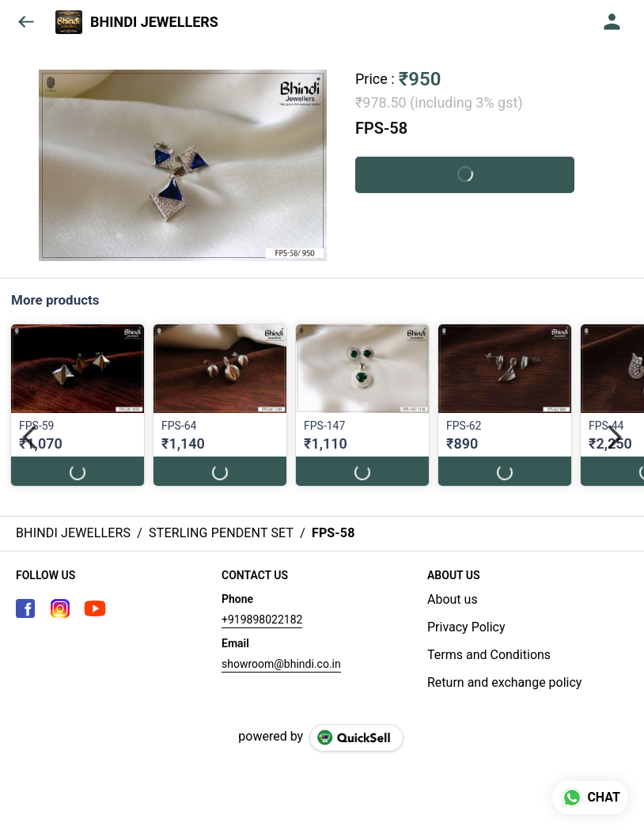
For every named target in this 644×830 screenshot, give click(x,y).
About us (453, 599)
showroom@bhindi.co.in (281, 664)
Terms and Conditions (489, 655)
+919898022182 (262, 620)
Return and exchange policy (504, 682)
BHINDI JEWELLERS (154, 22)
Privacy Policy (466, 627)
